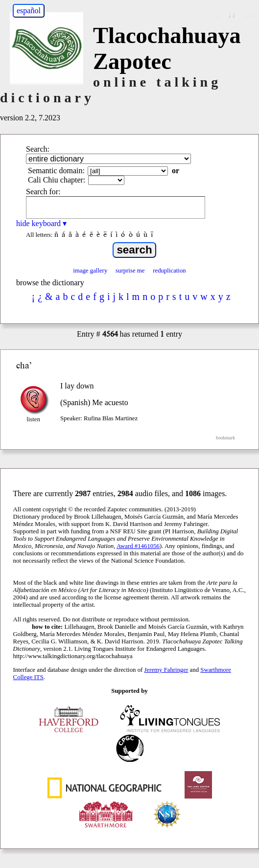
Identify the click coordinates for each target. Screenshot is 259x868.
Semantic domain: (56, 171)
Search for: (43, 192)
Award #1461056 (138, 546)
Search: (38, 149)
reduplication (169, 271)
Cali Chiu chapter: (57, 180)
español (29, 11)
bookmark (225, 438)
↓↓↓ (249, 15)
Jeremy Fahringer (166, 670)
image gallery (90, 271)
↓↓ (232, 15)
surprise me (130, 271)
